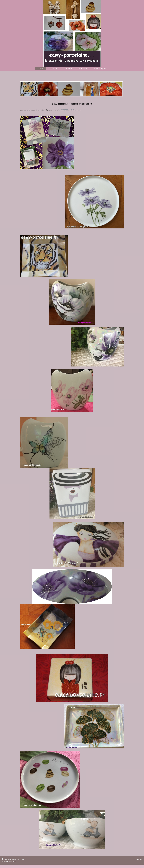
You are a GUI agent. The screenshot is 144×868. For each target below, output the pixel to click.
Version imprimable (9, 859)
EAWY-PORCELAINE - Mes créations (70, 110)
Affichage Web (138, 859)
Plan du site (20, 859)
